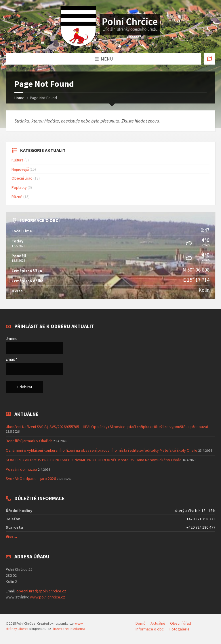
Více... (11, 536)
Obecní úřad (22, 178)
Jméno (12, 338)
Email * (12, 359)
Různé (17, 197)
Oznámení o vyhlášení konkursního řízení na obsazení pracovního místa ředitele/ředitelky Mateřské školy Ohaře (102, 450)
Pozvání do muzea (21, 469)
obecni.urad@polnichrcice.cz (41, 591)
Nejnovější (20, 169)
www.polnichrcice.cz (47, 597)
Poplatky (19, 187)
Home (19, 98)
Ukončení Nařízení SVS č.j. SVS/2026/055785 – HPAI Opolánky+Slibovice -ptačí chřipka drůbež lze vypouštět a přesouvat (107, 427)
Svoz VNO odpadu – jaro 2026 (31, 479)
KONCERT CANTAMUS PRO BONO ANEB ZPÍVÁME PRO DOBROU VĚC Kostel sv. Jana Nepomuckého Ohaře (94, 460)
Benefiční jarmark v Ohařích (29, 441)
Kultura (18, 160)
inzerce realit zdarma (69, 629)
